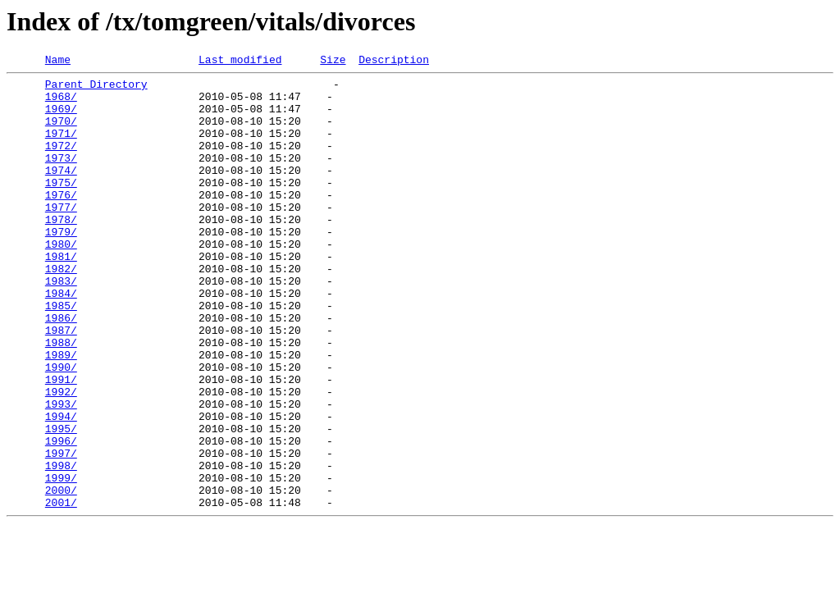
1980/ (61, 281)
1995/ (61, 502)
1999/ (61, 561)
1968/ (61, 103)
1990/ (61, 428)
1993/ (61, 472)
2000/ (61, 576)
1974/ (61, 192)
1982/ (61, 310)
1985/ (61, 354)
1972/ (61, 162)
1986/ (61, 369)
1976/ (61, 221)
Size (333, 62)
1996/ (61, 517)
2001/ (61, 591)
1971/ (61, 148)
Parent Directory (96, 89)
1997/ (61, 532)
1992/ (61, 458)
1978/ (61, 251)
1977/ (61, 236)
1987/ (61, 384)
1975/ (61, 207)
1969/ (61, 118)
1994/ (61, 487)
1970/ (61, 133)
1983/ (61, 325)
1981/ (61, 295)
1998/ (61, 546)
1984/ (61, 340)
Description (394, 62)
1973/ (61, 177)
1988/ (61, 399)
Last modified (240, 62)
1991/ (61, 443)
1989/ (61, 413)
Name (58, 62)
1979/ (61, 266)
